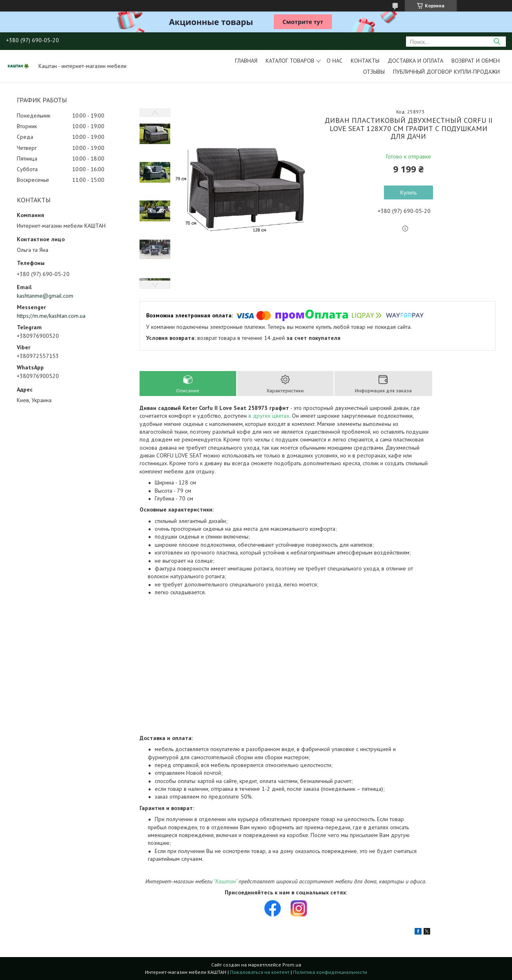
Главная (246, 61)
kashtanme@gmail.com (45, 296)
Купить (408, 192)
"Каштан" (225, 881)
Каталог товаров (290, 61)
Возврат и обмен (476, 61)
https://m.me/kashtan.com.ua (51, 316)
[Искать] (497, 42)
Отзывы (374, 72)
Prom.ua (292, 965)
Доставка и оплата (415, 61)
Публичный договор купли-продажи (446, 72)
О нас (335, 61)
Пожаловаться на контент (260, 972)
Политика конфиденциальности (330, 972)
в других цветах (269, 416)
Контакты (365, 61)
